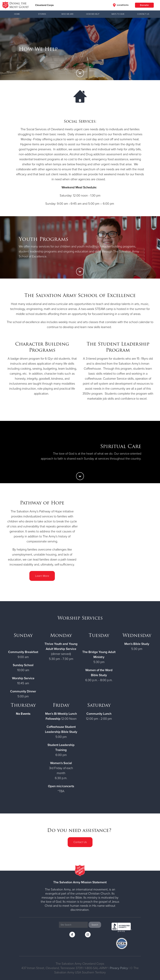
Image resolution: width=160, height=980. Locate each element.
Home (17, 14)
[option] (80, 49)
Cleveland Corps (44, 5)
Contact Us (143, 14)
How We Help (93, 14)
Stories (42, 14)
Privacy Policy (119, 968)
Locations (121, 5)
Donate (144, 5)
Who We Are (67, 14)
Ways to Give (118, 14)
